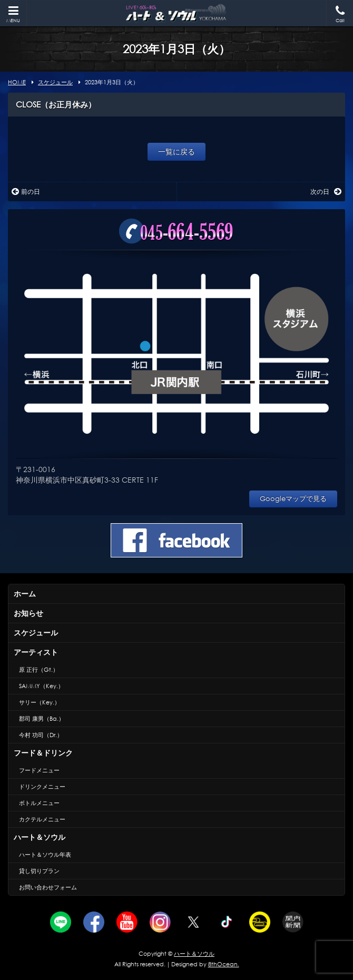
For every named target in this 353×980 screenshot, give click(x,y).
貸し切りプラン (39, 871)
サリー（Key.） (40, 702)
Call (340, 14)
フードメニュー (39, 770)
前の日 (26, 192)
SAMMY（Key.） (41, 686)
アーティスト (36, 652)
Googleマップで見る (293, 499)
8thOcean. (224, 964)
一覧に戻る (177, 151)
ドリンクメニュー (42, 787)
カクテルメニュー (42, 819)
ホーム (25, 594)
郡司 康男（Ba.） (42, 719)
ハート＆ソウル (40, 837)
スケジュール (36, 633)
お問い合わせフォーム (48, 887)
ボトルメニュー (39, 803)
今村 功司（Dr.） (41, 735)
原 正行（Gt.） (39, 670)
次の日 (326, 192)
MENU (13, 14)
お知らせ (28, 613)
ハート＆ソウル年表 (45, 855)
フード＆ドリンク (43, 753)
